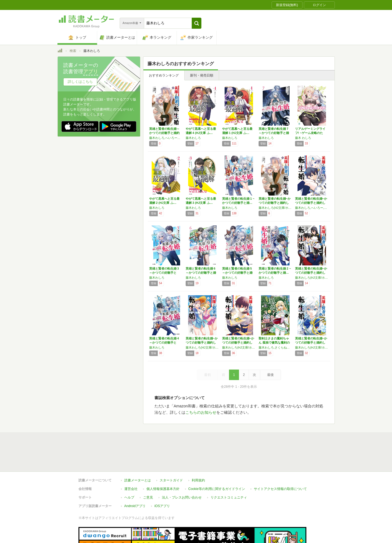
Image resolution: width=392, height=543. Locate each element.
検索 (73, 51)
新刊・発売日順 (202, 75)
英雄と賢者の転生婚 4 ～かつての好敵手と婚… (164, 342)
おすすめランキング (164, 75)
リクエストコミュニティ (229, 472)
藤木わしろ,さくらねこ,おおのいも (275, 347)
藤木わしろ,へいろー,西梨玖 (312, 208)
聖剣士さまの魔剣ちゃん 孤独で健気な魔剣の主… (274, 342)
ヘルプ (129, 472)
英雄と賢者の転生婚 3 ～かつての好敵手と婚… (164, 273)
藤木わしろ (193, 138)
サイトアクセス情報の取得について (280, 463)
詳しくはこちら (80, 82)
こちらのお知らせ (201, 412)
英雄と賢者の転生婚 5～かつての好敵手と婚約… (237, 273)
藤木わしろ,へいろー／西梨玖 (166, 138)
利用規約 (198, 455)
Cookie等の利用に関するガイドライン (217, 463)
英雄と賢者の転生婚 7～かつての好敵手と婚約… (274, 133)
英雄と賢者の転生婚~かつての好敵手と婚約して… (275, 203)
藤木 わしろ (303, 138)
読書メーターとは (138, 455)
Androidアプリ (135, 481)
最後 (270, 375)
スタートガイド (171, 455)
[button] (197, 23)
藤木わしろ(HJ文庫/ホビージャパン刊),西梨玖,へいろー (275, 208)
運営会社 (131, 463)
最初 (207, 375)
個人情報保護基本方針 (163, 463)
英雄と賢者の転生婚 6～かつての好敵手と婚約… (201, 273)
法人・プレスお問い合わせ (182, 472)
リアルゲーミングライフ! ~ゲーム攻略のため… (310, 133)
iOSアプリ (162, 481)
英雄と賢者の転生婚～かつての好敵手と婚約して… (164, 133)
